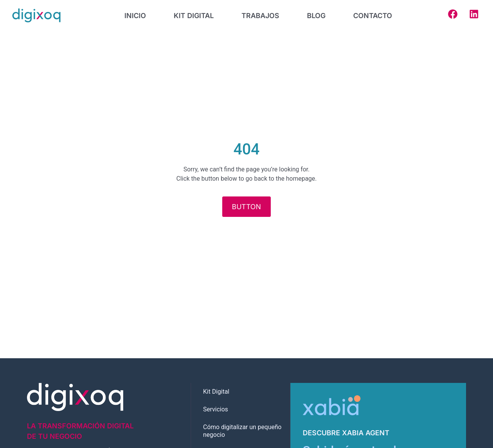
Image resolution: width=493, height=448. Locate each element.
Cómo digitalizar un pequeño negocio (242, 431)
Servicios (215, 409)
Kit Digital (216, 392)
